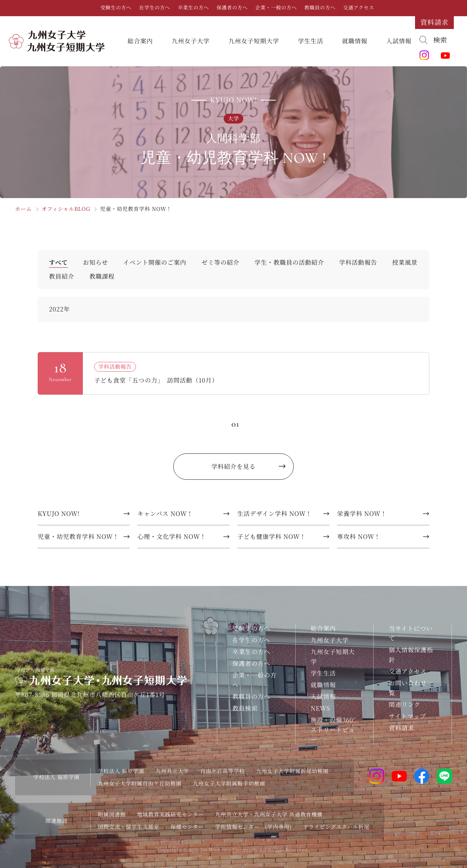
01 (235, 424)
